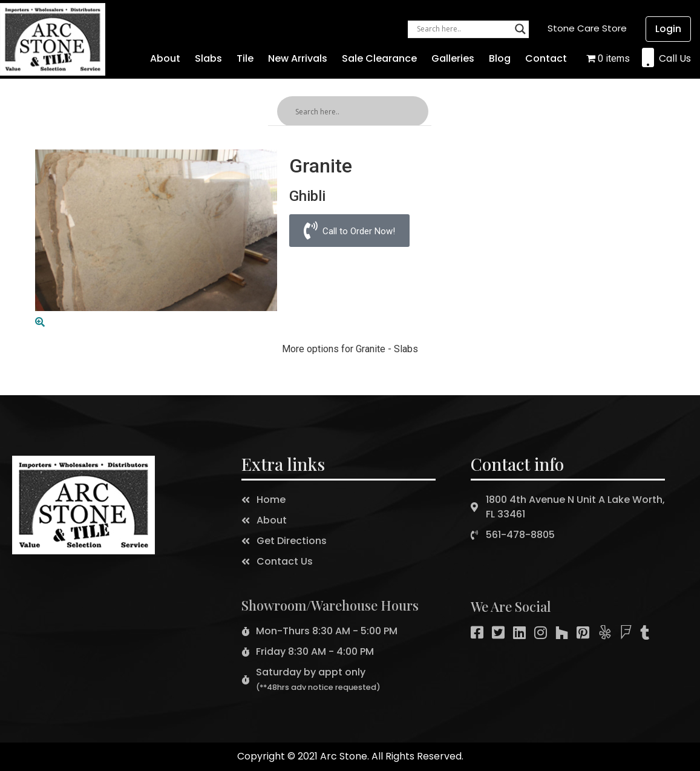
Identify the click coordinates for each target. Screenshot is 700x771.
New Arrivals (298, 58)
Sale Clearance (379, 58)
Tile (245, 58)
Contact (546, 58)
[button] (587, 28)
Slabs (208, 58)
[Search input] (463, 29)
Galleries (453, 58)
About (165, 58)
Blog (500, 58)
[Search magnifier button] (520, 29)
